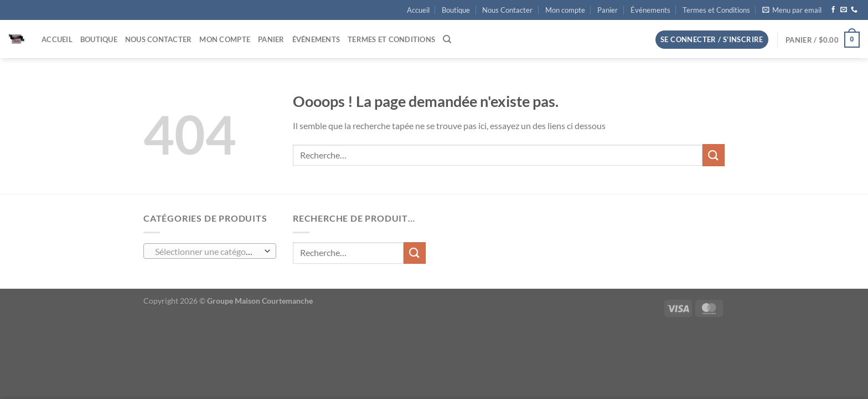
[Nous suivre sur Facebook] (833, 10)
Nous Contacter (507, 10)
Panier (608, 10)
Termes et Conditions (716, 10)
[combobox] (210, 251)
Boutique (456, 10)
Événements (650, 10)
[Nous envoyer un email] (844, 10)
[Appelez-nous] (854, 10)
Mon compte (565, 10)
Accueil (418, 10)
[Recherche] (447, 39)
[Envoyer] (714, 155)
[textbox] (207, 252)
